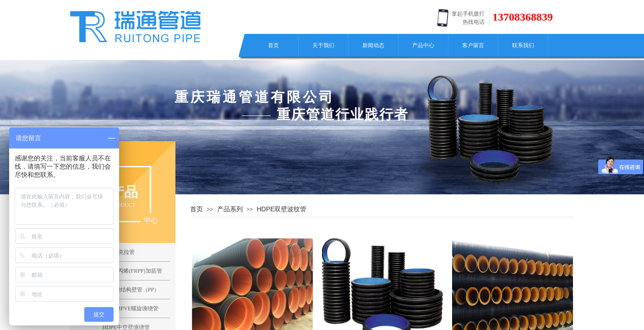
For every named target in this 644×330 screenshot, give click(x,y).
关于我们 (323, 45)
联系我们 (523, 45)
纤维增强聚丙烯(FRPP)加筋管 (126, 271)
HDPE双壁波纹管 (281, 209)
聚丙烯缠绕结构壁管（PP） (126, 290)
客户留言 (473, 45)
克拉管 (126, 252)
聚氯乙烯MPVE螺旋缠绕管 (126, 308)
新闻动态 (373, 45)
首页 (273, 45)
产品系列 (230, 209)
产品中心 (423, 45)
